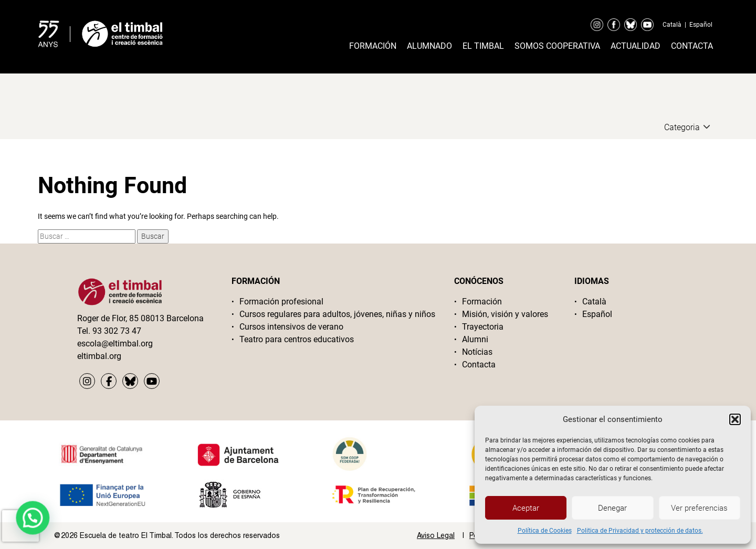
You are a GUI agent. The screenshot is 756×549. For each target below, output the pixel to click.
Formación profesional (281, 302)
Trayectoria (483, 327)
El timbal (483, 46)
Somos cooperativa (557, 46)
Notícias (477, 352)
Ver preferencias (699, 508)
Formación (373, 46)
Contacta (692, 46)
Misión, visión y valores (505, 314)
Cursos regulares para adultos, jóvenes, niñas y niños (337, 314)
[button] (735, 419)
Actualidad (636, 46)
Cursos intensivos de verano (291, 327)
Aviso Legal (436, 535)
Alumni (475, 339)
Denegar (612, 508)
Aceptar (526, 508)
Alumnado (429, 46)
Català (672, 25)
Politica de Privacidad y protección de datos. (640, 531)
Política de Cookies (545, 531)
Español (701, 25)
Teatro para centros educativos (297, 339)
